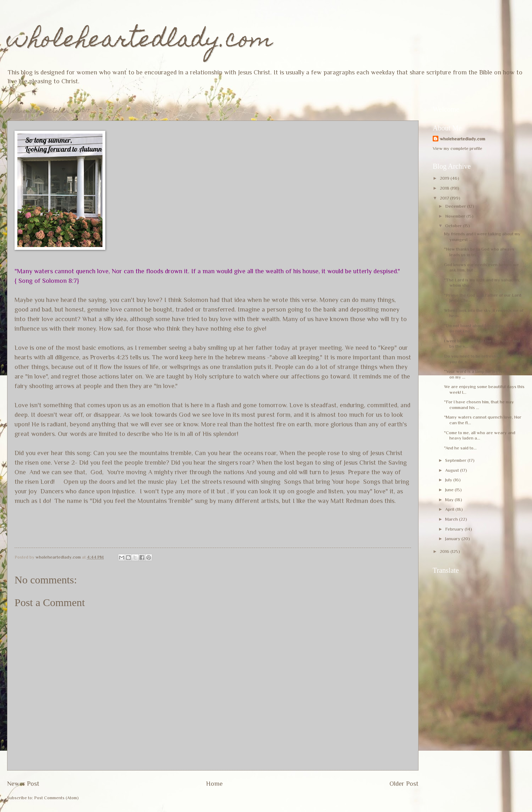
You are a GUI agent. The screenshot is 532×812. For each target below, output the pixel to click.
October (454, 226)
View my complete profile (458, 148)
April (450, 509)
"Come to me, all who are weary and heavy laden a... (480, 435)
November (456, 216)
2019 (445, 178)
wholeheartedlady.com (140, 41)
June (450, 490)
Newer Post (23, 784)
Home (214, 784)
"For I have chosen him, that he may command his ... (479, 404)
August (453, 470)
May (450, 500)
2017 (445, 198)
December (456, 206)
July (449, 480)
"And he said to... (460, 448)
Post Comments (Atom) (56, 798)
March (452, 519)
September (456, 460)
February (455, 529)
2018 (445, 188)
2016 (445, 551)
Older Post (404, 784)
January (453, 539)
